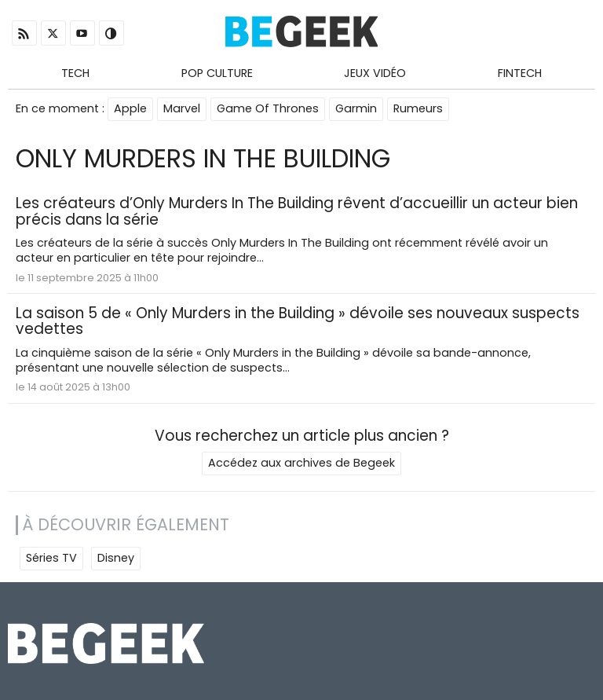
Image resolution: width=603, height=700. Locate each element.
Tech (75, 73)
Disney (116, 558)
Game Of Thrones (268, 108)
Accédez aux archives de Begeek (301, 463)
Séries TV (51, 558)
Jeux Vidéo (375, 73)
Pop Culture (217, 73)
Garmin (356, 108)
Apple (130, 108)
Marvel (182, 108)
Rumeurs (418, 108)
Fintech (520, 73)
